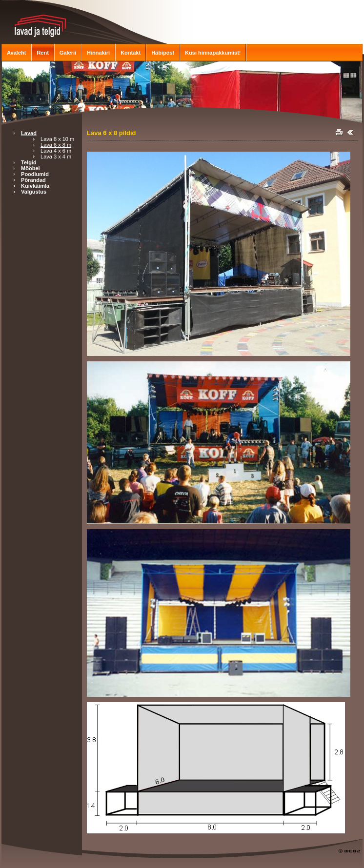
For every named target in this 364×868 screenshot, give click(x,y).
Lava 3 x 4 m (56, 157)
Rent (42, 53)
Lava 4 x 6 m (56, 151)
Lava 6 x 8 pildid (111, 133)
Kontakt (131, 53)
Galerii (68, 53)
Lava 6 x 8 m (56, 145)
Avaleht (16, 53)
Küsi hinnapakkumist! (213, 53)
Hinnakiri (98, 53)
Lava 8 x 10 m (57, 139)
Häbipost (163, 53)
